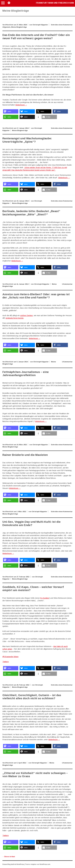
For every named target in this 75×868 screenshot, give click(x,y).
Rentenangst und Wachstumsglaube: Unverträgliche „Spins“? (27, 140)
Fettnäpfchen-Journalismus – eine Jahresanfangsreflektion (26, 374)
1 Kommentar (67, 284)
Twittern (6, 662)
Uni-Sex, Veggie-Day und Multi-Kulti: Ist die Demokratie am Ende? (32, 523)
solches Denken (26, 316)
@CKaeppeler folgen (10, 657)
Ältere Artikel (9, 857)
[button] (11, 111)
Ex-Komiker (45, 598)
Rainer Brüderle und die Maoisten (25, 455)
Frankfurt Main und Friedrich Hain (55, 3)
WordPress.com (45, 864)
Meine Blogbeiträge (19, 27)
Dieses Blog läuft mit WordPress (13, 864)
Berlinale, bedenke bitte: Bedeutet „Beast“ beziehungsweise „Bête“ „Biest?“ (31, 213)
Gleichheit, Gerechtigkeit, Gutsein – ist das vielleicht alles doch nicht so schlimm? (32, 697)
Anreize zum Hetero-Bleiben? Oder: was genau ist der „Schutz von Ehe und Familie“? (36, 296)
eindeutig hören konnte (15, 318)
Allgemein (6, 27)
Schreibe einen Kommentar (62, 25)
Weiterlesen (21, 105)
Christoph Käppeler (40, 25)
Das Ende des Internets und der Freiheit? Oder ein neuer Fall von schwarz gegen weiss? (36, 37)
